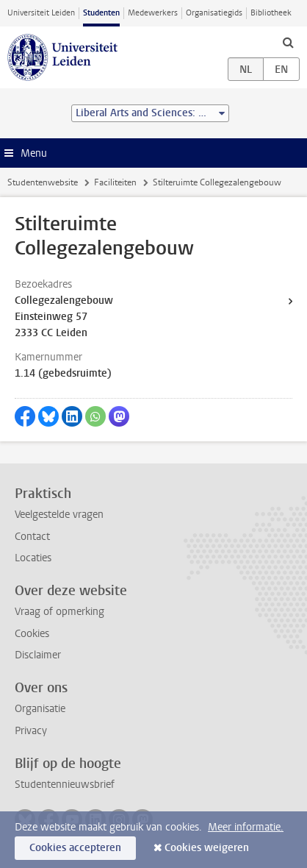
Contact (32, 537)
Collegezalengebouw (64, 300)
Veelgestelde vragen (59, 515)
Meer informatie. (246, 827)
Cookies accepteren (75, 848)
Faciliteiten (115, 182)
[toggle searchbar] (288, 42)
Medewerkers (153, 13)
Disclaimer (38, 655)
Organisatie (40, 709)
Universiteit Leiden (41, 13)
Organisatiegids (214, 13)
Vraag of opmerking (59, 612)
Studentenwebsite (43, 182)
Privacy (31, 731)
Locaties (33, 558)
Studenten (101, 13)
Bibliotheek (271, 13)
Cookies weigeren (207, 848)
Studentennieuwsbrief (65, 785)
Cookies (32, 634)
